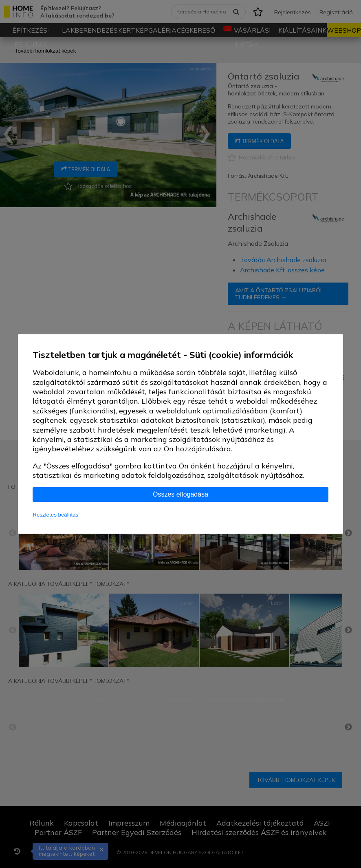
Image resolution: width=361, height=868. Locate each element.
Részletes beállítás (55, 515)
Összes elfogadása (180, 494)
